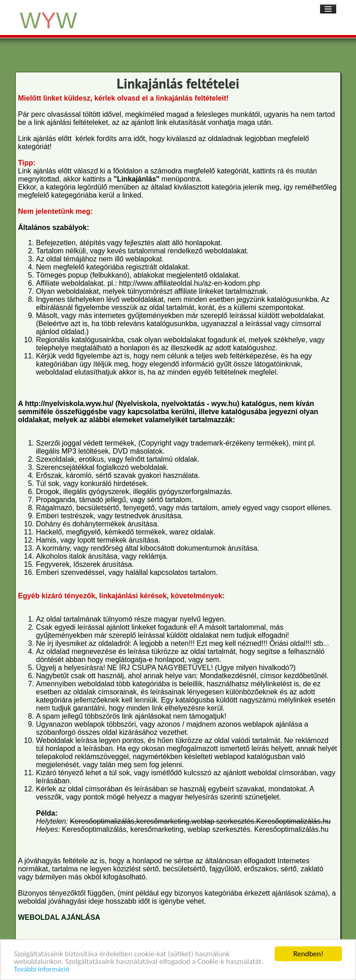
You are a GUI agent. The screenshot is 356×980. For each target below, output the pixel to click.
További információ (42, 971)
